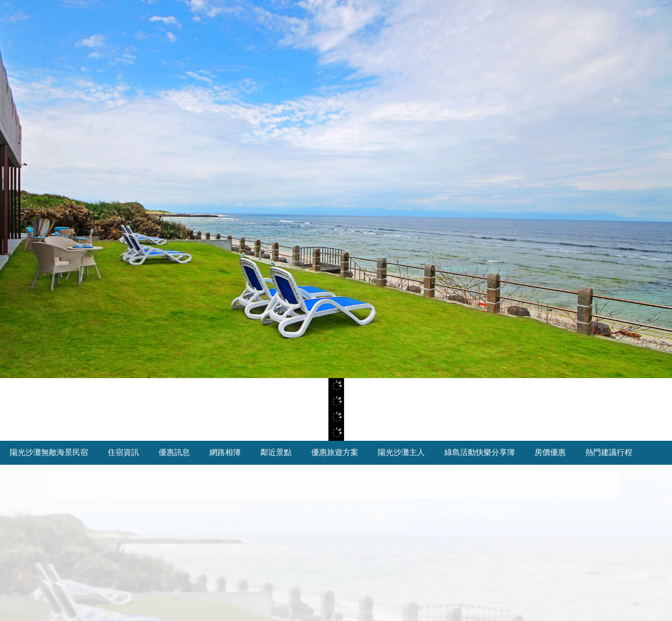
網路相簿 (225, 452)
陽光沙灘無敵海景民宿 (49, 452)
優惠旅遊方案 (335, 452)
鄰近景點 (276, 452)
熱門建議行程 (609, 452)
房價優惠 (550, 452)
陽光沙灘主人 (401, 452)
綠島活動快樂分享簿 (480, 452)
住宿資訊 (123, 452)
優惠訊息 (174, 452)
